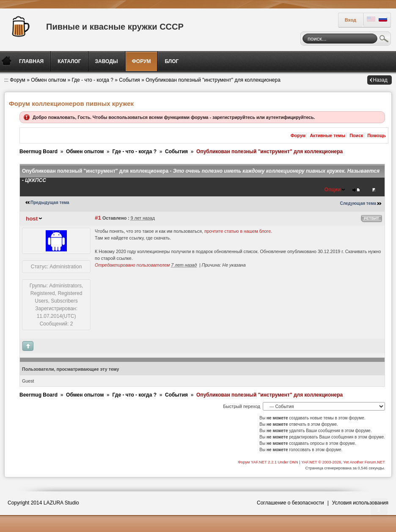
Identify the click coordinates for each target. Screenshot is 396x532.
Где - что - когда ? (92, 80)
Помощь (377, 135)
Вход (351, 20)
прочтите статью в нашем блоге (238, 231)
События (129, 80)
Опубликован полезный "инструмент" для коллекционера (213, 80)
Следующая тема (358, 203)
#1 (98, 218)
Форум (17, 80)
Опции (333, 190)
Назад (380, 80)
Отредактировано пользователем (132, 265)
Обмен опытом (48, 80)
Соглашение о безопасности (290, 503)
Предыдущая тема (50, 203)
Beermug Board (38, 152)
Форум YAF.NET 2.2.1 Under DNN (268, 462)
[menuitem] (32, 61)
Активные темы (327, 135)
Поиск (384, 40)
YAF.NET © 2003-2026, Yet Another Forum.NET (343, 462)
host (32, 219)
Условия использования (360, 503)
